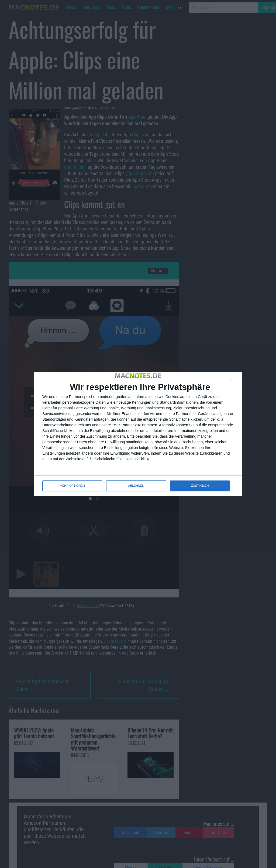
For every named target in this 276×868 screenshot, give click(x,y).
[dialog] (138, 434)
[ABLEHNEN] (232, 382)
